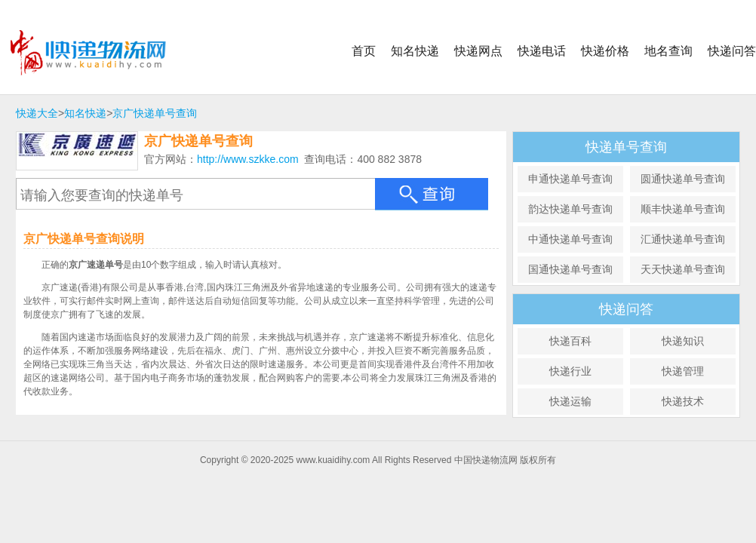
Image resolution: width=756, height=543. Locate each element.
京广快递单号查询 (155, 113)
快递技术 (683, 401)
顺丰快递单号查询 (683, 209)
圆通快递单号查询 (683, 179)
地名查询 (668, 51)
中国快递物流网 (100, 53)
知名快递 (415, 51)
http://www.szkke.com (248, 159)
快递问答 (732, 51)
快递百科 (570, 341)
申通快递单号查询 (570, 179)
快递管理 (683, 371)
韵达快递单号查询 (570, 209)
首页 (364, 51)
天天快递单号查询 (683, 269)
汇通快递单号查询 (683, 239)
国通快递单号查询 (570, 269)
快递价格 (605, 51)
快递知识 (683, 341)
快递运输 (570, 401)
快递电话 (542, 51)
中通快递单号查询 (570, 239)
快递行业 (570, 371)
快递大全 (37, 113)
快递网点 (478, 51)
